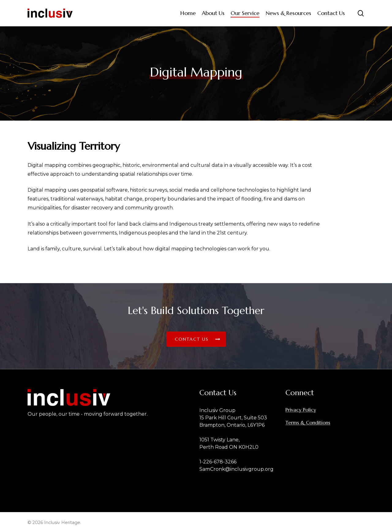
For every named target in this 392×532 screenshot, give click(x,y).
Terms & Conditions (308, 422)
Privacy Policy (301, 410)
